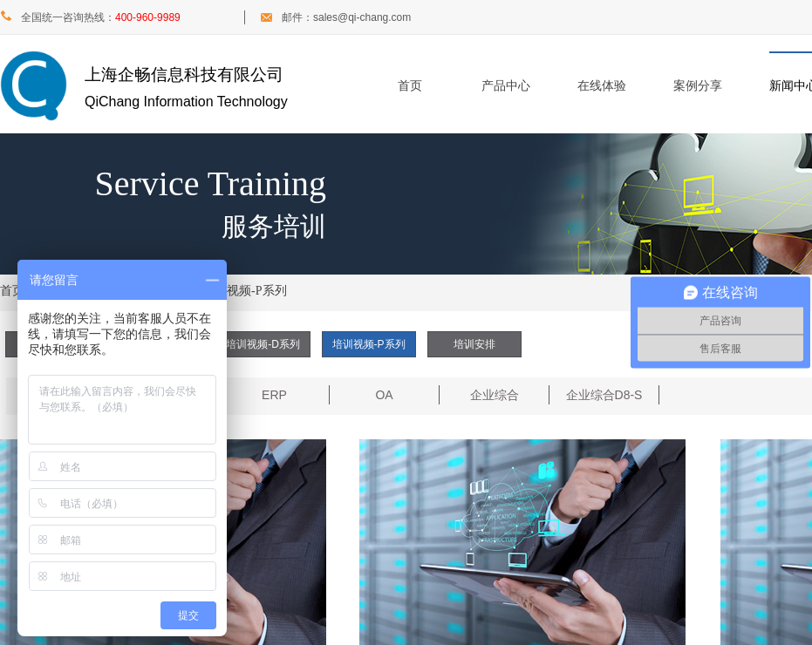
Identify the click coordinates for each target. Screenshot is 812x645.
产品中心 (506, 86)
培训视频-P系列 (244, 291)
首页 (410, 86)
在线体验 (602, 86)
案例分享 (698, 86)
